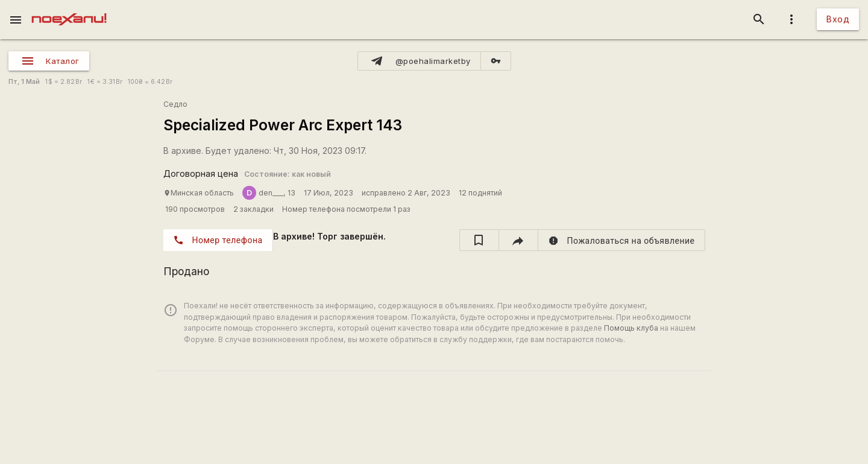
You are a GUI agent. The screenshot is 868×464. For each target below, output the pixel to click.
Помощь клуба (631, 328)
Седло (175, 104)
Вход (838, 19)
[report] (622, 240)
